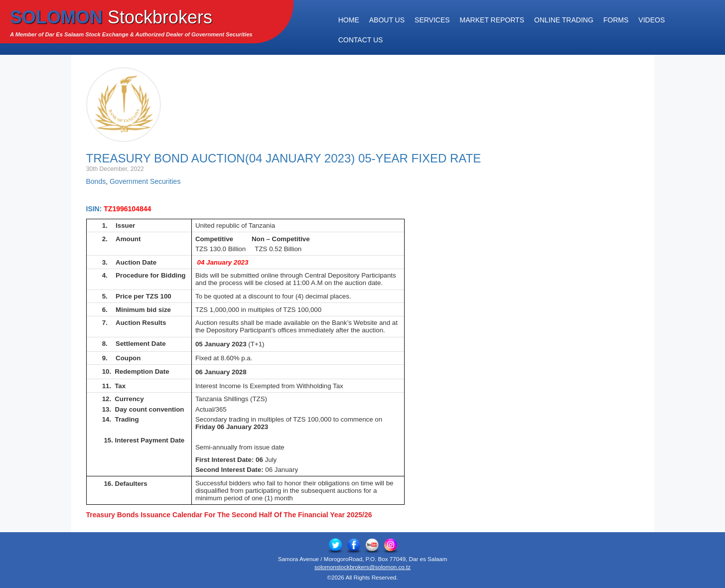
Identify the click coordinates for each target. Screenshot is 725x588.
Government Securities (145, 181)
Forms (616, 20)
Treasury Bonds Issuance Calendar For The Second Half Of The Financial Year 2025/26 (229, 515)
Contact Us (361, 40)
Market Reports (492, 20)
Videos (652, 20)
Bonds (96, 181)
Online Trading (564, 20)
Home (349, 20)
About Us (387, 20)
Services (432, 20)
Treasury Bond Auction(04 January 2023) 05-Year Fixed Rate (284, 158)
